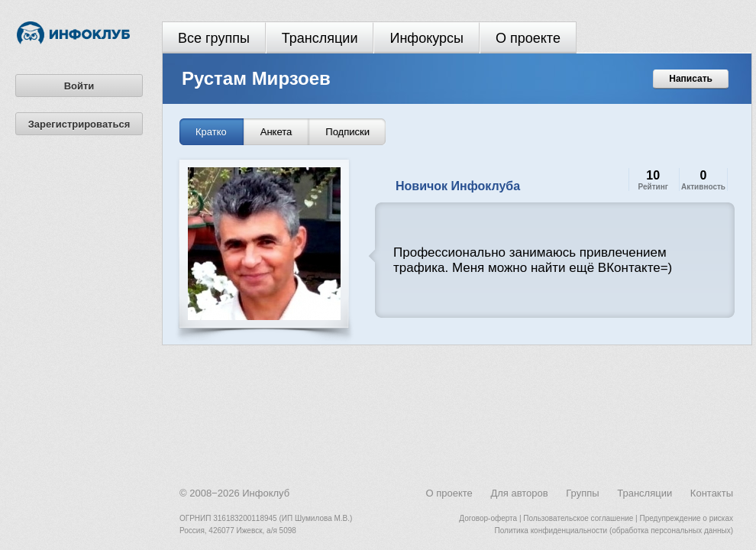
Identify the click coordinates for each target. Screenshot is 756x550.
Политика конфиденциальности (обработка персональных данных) (614, 531)
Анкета (276, 132)
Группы (582, 493)
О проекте (528, 38)
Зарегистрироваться (79, 124)
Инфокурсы (426, 38)
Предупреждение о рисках (686, 518)
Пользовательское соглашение (578, 518)
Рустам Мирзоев (256, 78)
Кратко (211, 132)
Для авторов (519, 493)
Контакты (712, 493)
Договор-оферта (488, 518)
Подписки (347, 132)
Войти (79, 86)
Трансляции (320, 38)
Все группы (214, 38)
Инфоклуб (266, 493)
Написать (691, 79)
